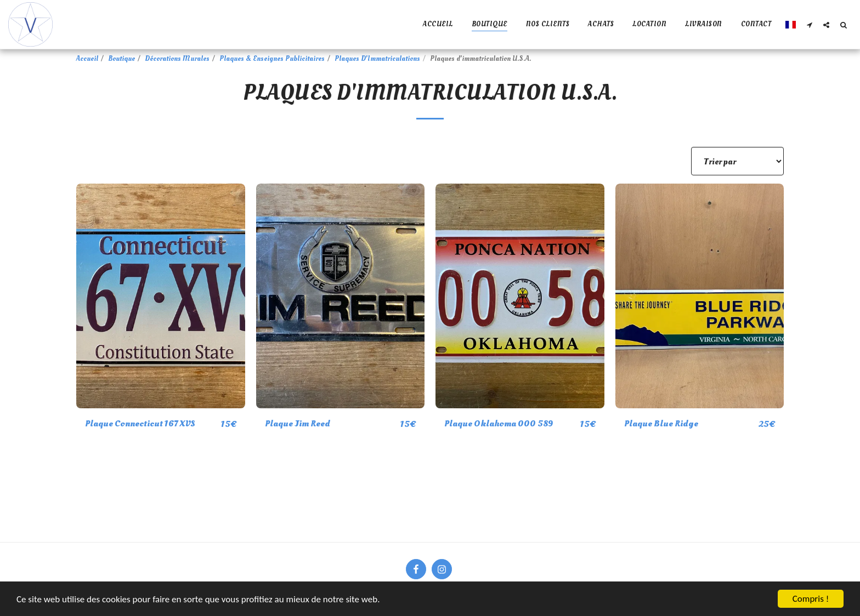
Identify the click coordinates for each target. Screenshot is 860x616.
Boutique (121, 59)
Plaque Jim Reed (298, 423)
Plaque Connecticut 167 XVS (140, 423)
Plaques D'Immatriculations (377, 59)
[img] (161, 296)
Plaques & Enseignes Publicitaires (272, 59)
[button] (809, 25)
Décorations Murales (177, 59)
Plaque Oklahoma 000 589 (499, 423)
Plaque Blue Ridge (661, 423)
